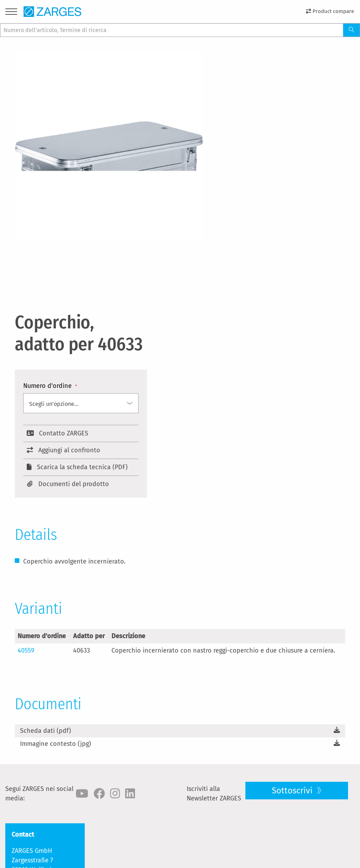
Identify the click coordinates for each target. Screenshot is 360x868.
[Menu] (11, 13)
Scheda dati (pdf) (46, 731)
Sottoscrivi (293, 791)
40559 (26, 650)
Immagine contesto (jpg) (56, 744)
